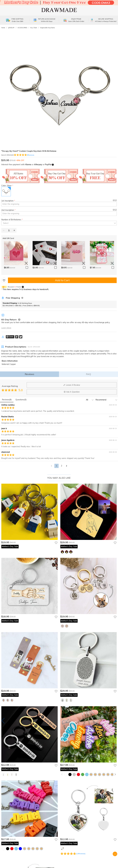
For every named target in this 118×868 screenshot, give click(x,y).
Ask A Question (72, 392)
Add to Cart (62, 280)
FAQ (88, 374)
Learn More (6, 328)
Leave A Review (72, 385)
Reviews (30, 374)
